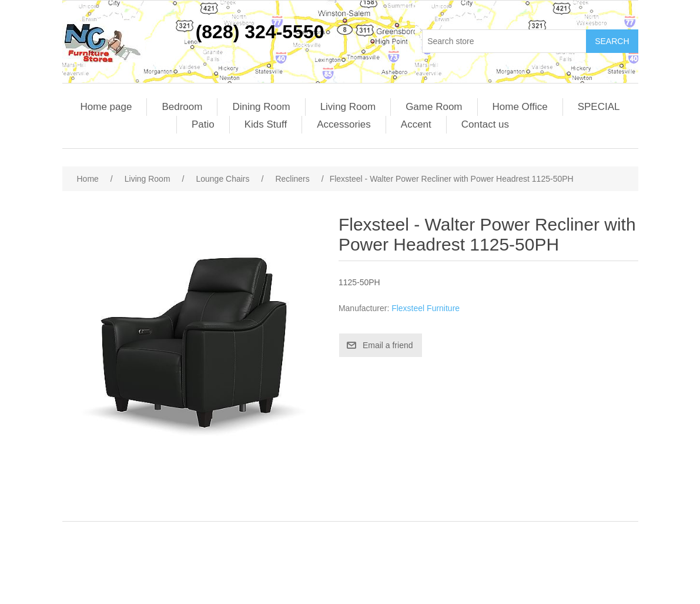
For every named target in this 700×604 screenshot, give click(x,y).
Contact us (485, 124)
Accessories (344, 124)
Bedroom (182, 107)
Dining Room (261, 107)
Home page (106, 107)
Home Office (520, 107)
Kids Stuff (266, 124)
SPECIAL (599, 107)
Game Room (434, 107)
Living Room (348, 107)
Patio (203, 124)
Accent (416, 124)
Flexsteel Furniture (426, 308)
